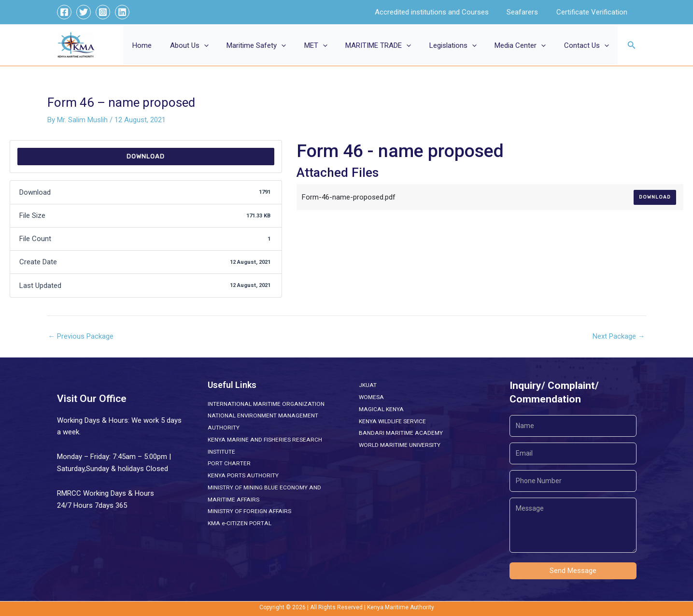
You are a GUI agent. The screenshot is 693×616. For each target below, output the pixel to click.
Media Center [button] (525, 45)
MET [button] (332, 45)
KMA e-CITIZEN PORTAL (239, 523)
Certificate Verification (594, 12)
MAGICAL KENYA (381, 409)
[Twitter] (84, 12)
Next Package (619, 337)
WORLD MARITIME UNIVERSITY (400, 445)
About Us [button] (212, 45)
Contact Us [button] (588, 45)
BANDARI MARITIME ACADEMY (400, 433)
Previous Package (81, 337)
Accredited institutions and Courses (441, 12)
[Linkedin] (122, 12)
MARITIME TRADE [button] (391, 45)
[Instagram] (103, 12)
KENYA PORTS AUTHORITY (243, 475)
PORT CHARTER (229, 463)
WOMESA (371, 397)
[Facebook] (64, 12)
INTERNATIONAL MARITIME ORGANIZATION (265, 404)
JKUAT (368, 385)
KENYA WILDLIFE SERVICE (393, 421)
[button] (227, 45)
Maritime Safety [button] (276, 45)
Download (146, 156)
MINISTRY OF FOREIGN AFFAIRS (249, 511)
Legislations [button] (462, 45)
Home (169, 45)
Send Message (573, 571)
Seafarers (528, 12)
